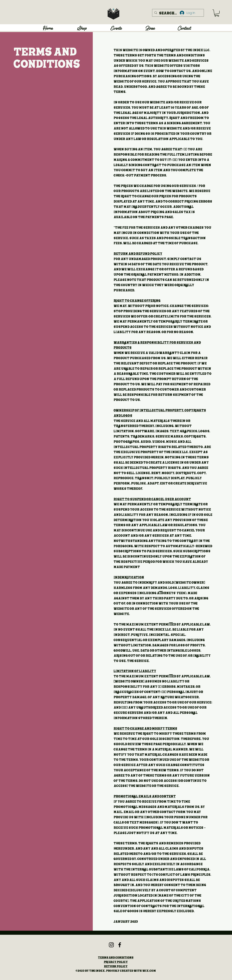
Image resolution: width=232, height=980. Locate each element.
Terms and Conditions (116, 957)
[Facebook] (120, 945)
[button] (217, 13)
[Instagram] (111, 945)
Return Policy (116, 966)
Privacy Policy (116, 962)
